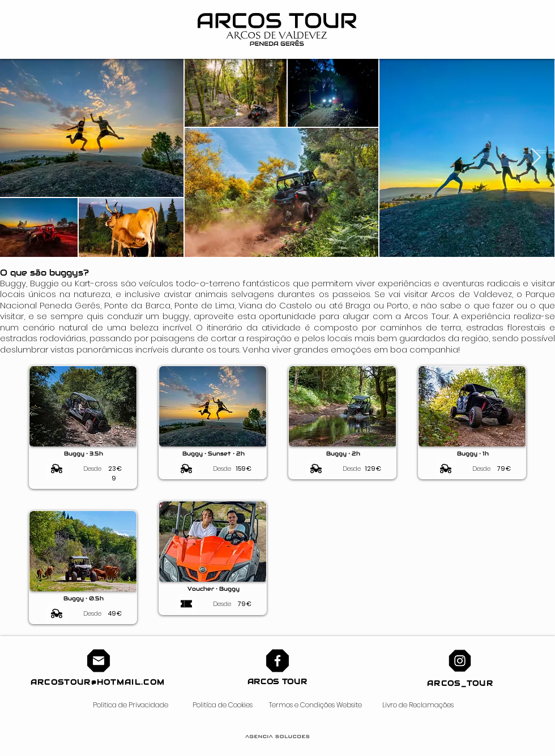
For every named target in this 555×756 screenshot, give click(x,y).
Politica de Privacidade (131, 705)
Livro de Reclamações (418, 705)
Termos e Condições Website (315, 705)
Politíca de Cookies (223, 705)
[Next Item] (536, 158)
